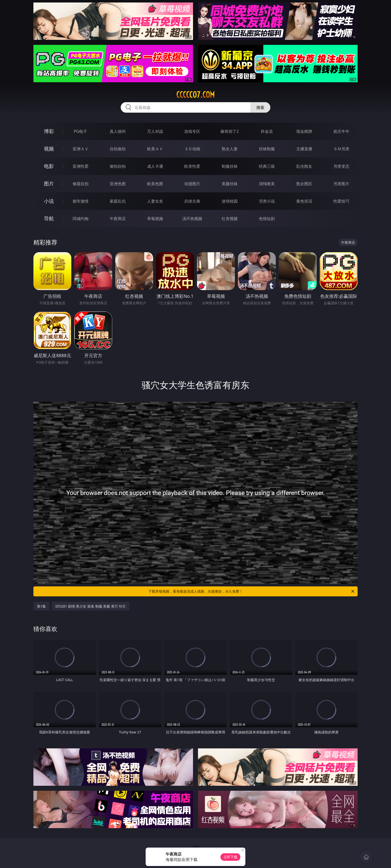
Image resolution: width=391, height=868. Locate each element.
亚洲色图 (118, 184)
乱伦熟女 (304, 166)
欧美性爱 (192, 166)
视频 (49, 149)
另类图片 (341, 184)
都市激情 (81, 201)
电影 (49, 166)
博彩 (49, 131)
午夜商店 (118, 219)
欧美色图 (155, 184)
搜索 (260, 107)
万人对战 (155, 131)
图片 (49, 184)
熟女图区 (304, 184)
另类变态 (341, 166)
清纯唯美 (267, 184)
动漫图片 (192, 184)
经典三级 (267, 166)
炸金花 (267, 131)
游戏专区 (192, 131)
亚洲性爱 (81, 166)
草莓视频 (155, 219)
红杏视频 (230, 219)
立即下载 (230, 857)
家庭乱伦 (118, 201)
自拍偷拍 (118, 149)
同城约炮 (81, 219)
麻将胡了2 (230, 131)
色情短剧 (267, 219)
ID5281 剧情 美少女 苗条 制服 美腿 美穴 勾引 (91, 606)
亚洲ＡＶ (81, 149)
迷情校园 (230, 201)
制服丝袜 (230, 166)
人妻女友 (155, 201)
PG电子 (80, 131)
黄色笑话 (304, 201)
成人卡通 (155, 166)
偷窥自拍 (81, 184)
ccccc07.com (195, 95)
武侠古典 (192, 201)
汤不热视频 (192, 219)
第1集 (41, 606)
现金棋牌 (304, 131)
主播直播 (304, 149)
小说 (49, 201)
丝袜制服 (267, 149)
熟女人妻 (230, 149)
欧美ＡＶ (155, 149)
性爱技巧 (341, 201)
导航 (49, 218)
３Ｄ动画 (192, 149)
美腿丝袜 (230, 184)
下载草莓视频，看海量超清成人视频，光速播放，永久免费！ (252, 591)
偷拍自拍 (118, 166)
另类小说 (267, 201)
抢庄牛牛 (341, 131)
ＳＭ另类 (341, 149)
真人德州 (118, 131)
